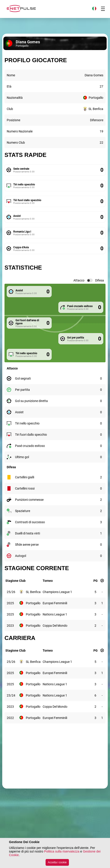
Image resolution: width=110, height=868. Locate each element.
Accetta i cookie (57, 862)
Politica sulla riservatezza (62, 851)
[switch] (90, 280)
